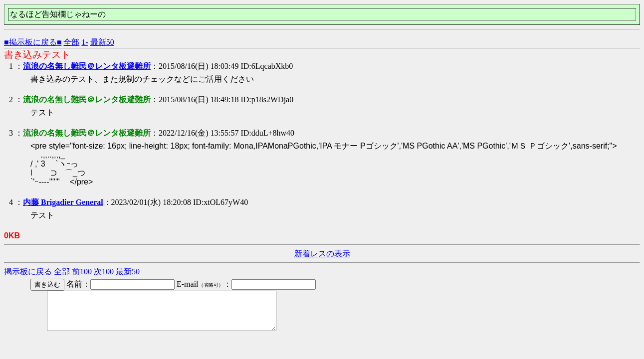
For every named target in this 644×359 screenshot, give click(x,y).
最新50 (102, 42)
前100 (82, 271)
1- (85, 42)
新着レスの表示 (322, 254)
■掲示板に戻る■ (33, 42)
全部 (71, 42)
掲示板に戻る (28, 271)
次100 (104, 271)
